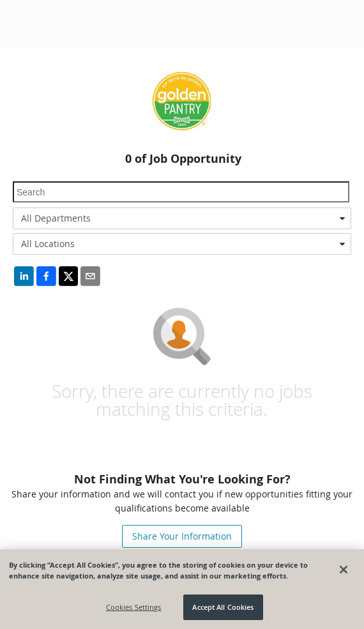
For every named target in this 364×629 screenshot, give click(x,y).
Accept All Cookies (223, 607)
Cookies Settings (134, 607)
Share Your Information (182, 536)
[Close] (344, 570)
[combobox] (182, 218)
